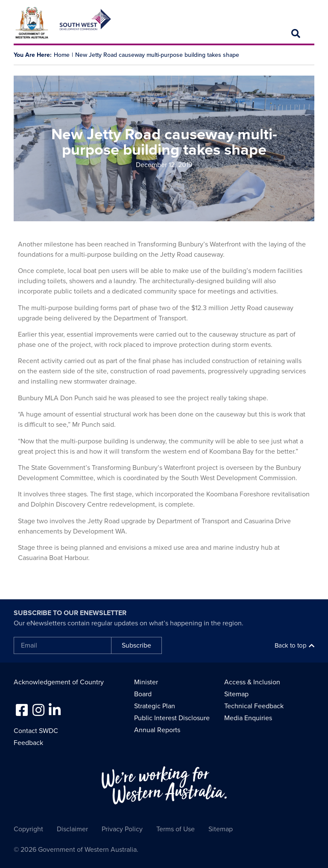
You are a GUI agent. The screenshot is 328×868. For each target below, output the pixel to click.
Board (143, 694)
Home (62, 55)
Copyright (28, 829)
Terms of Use (176, 829)
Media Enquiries (248, 718)
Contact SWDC (36, 731)
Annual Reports (157, 730)
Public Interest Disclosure (172, 718)
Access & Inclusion (252, 682)
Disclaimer (72, 829)
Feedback (28, 743)
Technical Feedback (254, 706)
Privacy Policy (122, 829)
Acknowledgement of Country (59, 682)
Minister (146, 682)
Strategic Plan (155, 706)
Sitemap (236, 694)
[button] (296, 34)
